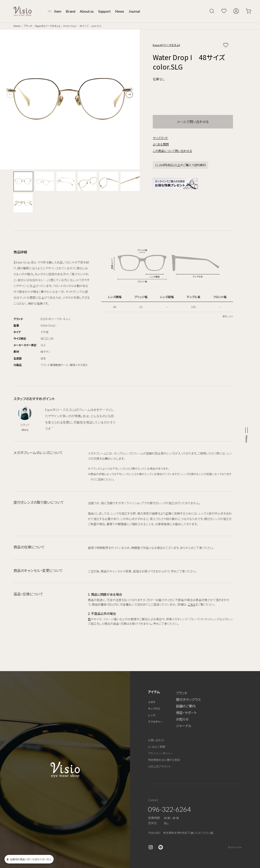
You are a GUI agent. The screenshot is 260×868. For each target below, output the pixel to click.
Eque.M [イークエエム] (48, 26)
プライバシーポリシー (160, 753)
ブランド (28, 26)
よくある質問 (161, 144)
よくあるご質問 (157, 747)
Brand (71, 11)
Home (17, 26)
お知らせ (182, 719)
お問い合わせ (156, 740)
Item (58, 11)
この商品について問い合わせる (172, 151)
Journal (134, 11)
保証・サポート (186, 713)
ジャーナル (184, 726)
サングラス (154, 708)
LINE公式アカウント (159, 766)
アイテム (154, 692)
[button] (129, 94)
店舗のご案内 (186, 706)
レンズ (152, 715)
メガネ (152, 702)
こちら (192, 604)
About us (87, 11)
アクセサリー (155, 722)
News (120, 11)
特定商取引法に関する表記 (164, 760)
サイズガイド (160, 138)
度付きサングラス (188, 699)
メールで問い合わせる (193, 122)
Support (104, 11)
